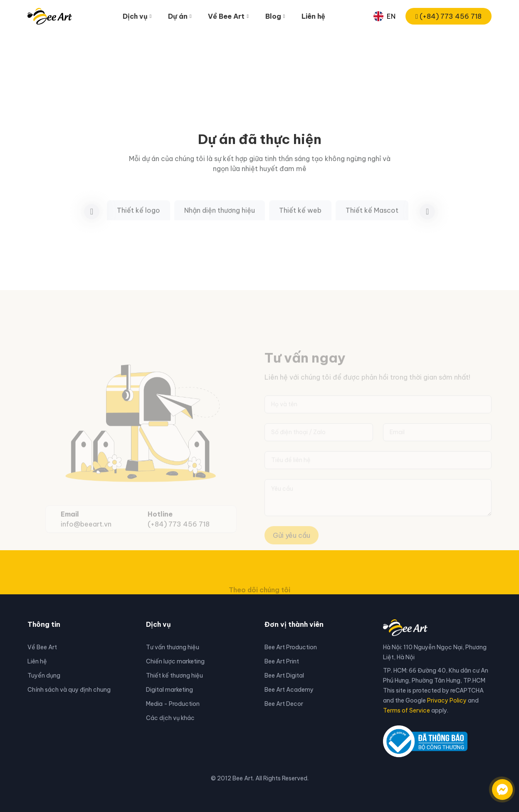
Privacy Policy (447, 700)
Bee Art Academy (289, 690)
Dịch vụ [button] (135, 16)
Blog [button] (273, 16)
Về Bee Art (42, 647)
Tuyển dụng (44, 675)
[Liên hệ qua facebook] (494, 785)
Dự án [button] (178, 16)
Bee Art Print (282, 661)
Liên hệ (313, 16)
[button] (427, 222)
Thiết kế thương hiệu (174, 675)
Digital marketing (169, 690)
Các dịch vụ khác (170, 718)
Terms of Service (407, 710)
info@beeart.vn (86, 535)
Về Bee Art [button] (226, 16)
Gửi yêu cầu (292, 546)
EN (384, 16)
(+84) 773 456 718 (449, 16)
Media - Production (173, 704)
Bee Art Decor (284, 704)
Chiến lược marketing (175, 661)
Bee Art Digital (284, 675)
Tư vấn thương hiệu (173, 647)
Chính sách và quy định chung (69, 690)
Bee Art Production (291, 647)
